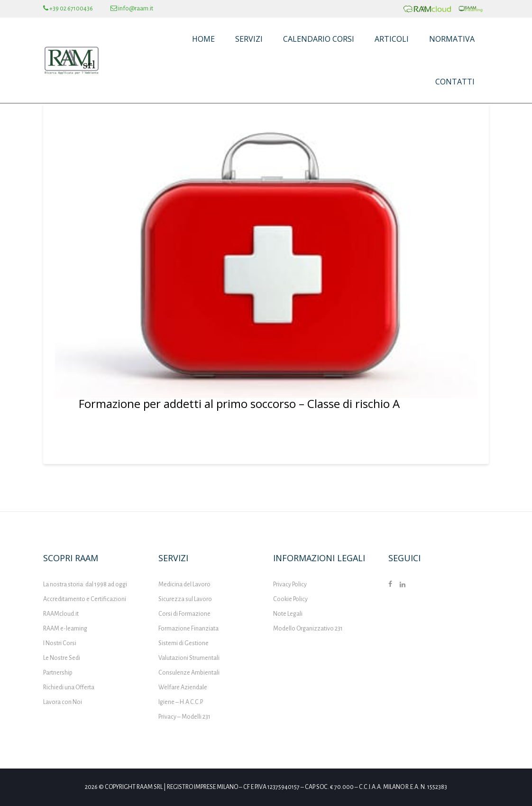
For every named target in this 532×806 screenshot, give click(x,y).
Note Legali (288, 614)
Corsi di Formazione (184, 614)
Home (203, 39)
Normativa (452, 39)
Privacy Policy (290, 584)
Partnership (58, 673)
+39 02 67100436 (68, 9)
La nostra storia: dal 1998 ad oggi (85, 584)
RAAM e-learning (65, 629)
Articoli (392, 39)
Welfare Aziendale (183, 687)
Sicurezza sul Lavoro (185, 599)
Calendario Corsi (319, 39)
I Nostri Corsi (60, 643)
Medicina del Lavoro (184, 584)
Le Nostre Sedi (62, 658)
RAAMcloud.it (61, 614)
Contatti (455, 82)
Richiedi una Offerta (69, 687)
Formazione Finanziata (188, 629)
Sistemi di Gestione (183, 643)
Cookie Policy (290, 599)
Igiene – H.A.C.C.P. (181, 702)
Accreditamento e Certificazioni (85, 599)
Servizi (249, 39)
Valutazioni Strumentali (189, 658)
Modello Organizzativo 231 (308, 629)
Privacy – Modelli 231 (184, 717)
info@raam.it (132, 9)
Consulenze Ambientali (189, 673)
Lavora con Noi (63, 702)
